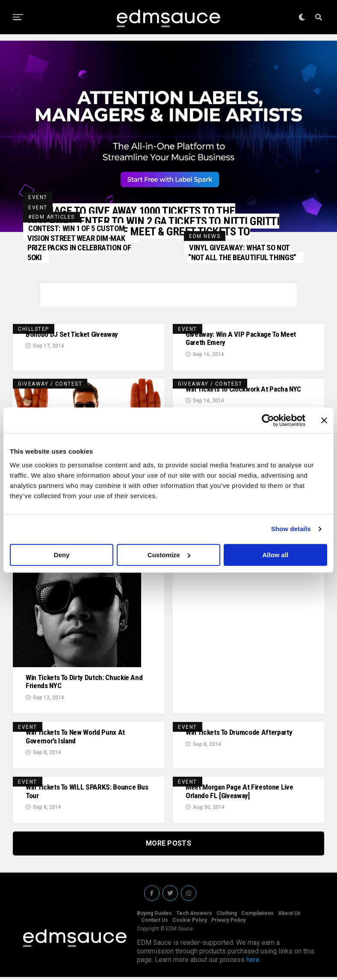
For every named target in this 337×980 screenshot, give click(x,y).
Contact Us (155, 923)
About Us (289, 916)
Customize (169, 555)
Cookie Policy (190, 923)
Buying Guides (154, 916)
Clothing (227, 916)
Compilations (257, 916)
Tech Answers (194, 916)
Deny (62, 555)
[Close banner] (324, 420)
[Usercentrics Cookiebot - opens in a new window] (268, 420)
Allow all (275, 555)
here (253, 963)
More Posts (168, 846)
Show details (291, 529)
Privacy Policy (228, 923)
